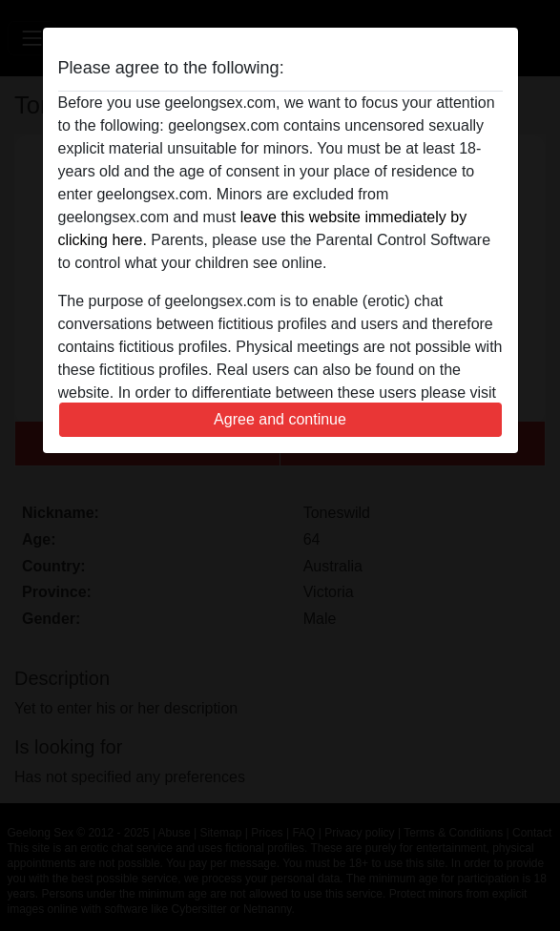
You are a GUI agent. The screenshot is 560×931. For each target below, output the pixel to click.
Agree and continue (280, 419)
